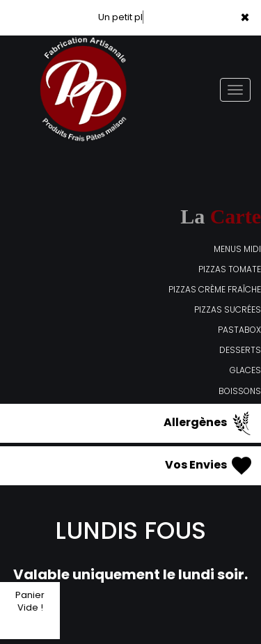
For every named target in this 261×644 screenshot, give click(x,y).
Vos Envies (209, 466)
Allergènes (209, 423)
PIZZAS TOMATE (230, 269)
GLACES (245, 370)
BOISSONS (240, 391)
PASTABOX (239, 330)
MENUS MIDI (237, 249)
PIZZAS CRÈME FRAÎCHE (215, 289)
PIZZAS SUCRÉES (228, 309)
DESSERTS (240, 350)
